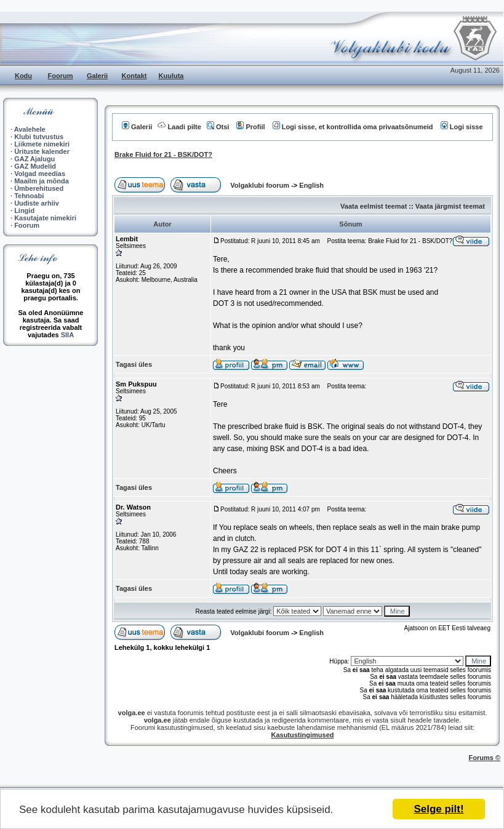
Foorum (61, 76)
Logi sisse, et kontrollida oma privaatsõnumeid (353, 127)
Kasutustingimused (302, 735)
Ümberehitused (39, 188)
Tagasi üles (134, 364)
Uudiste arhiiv (37, 203)
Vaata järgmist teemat (450, 206)
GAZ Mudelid (35, 166)
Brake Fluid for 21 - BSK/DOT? (163, 154)
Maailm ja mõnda (42, 181)
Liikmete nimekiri (42, 144)
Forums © (485, 758)
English (311, 185)
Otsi (218, 127)
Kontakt (134, 76)
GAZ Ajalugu (34, 159)
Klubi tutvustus (39, 137)
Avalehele (30, 129)
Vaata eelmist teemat (374, 206)
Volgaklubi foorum (261, 185)
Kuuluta (171, 76)
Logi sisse (462, 127)
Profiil (250, 127)
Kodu (23, 76)
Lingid (24, 210)
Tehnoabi (29, 196)
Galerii (97, 76)
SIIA (67, 335)
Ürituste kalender (42, 151)
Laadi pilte (179, 127)
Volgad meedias (40, 174)
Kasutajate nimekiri (45, 218)
